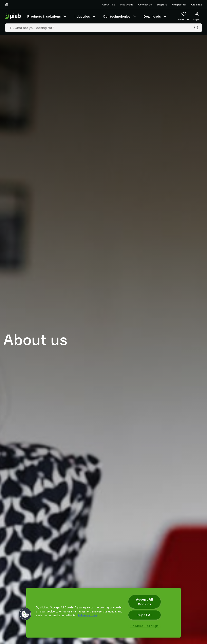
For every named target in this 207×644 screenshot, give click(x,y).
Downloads (155, 16)
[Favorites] (184, 16)
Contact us (145, 5)
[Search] (197, 28)
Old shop (197, 5)
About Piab (109, 5)
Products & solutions (47, 16)
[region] (103, 613)
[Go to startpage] (13, 16)
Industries (85, 16)
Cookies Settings (145, 626)
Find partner (179, 5)
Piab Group (127, 5)
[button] (25, 614)
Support (162, 5)
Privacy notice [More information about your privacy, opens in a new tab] (88, 615)
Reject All (144, 615)
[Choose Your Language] (7, 5)
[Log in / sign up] (197, 16)
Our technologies (120, 16)
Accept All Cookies (144, 602)
